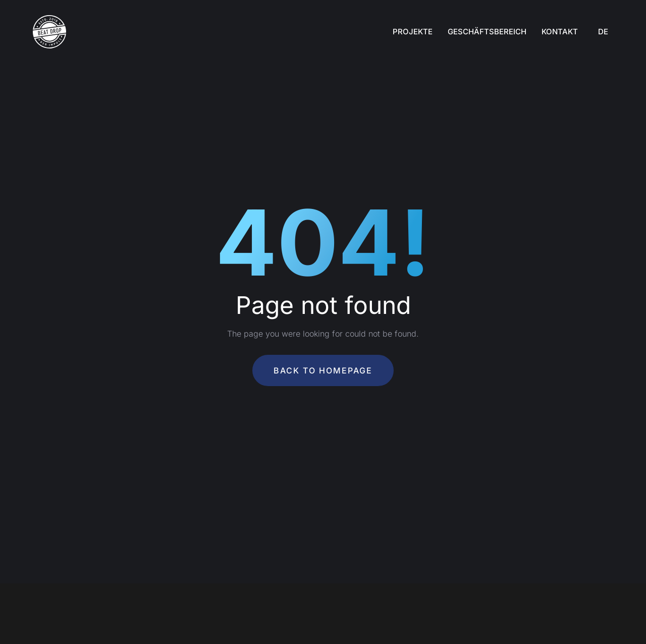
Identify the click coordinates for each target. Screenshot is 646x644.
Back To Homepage (323, 370)
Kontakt (560, 32)
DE (603, 32)
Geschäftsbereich (487, 32)
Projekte (413, 32)
